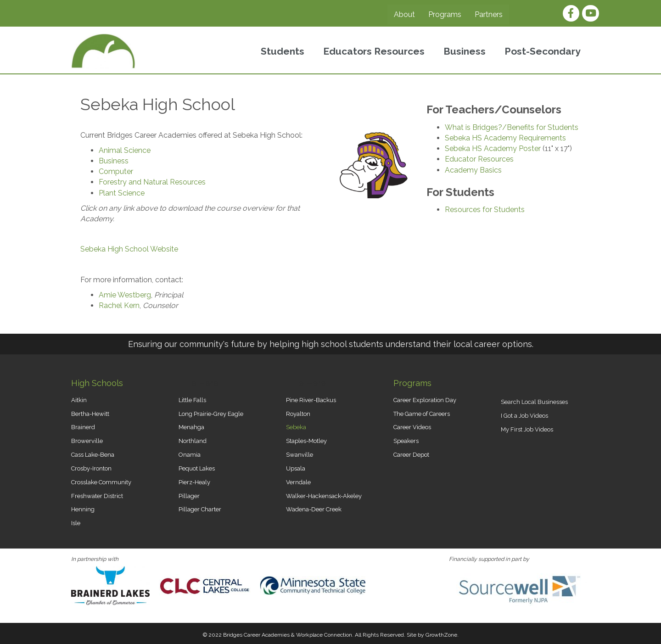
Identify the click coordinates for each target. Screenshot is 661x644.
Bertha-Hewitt (90, 414)
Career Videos (412, 427)
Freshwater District (97, 496)
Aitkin (79, 400)
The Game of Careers (422, 414)
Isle (76, 523)
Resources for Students (485, 210)
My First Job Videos (527, 429)
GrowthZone (441, 635)
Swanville (300, 455)
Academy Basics (473, 170)
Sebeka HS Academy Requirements (505, 138)
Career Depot (411, 455)
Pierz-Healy (194, 482)
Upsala (296, 468)
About (404, 14)
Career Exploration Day (425, 400)
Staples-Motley (306, 441)
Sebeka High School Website (129, 249)
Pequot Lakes (197, 468)
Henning (83, 509)
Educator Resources (479, 159)
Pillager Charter (200, 509)
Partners (489, 14)
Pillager (189, 496)
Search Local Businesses (534, 402)
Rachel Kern (119, 305)
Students (283, 51)
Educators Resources (374, 51)
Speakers (406, 441)
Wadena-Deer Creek (314, 509)
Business (465, 51)
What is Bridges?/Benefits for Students (512, 127)
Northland (193, 441)
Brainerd (83, 427)
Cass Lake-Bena (93, 455)
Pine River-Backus (311, 400)
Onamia (190, 455)
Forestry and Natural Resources (152, 182)
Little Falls (192, 400)
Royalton (298, 414)
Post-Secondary (543, 51)
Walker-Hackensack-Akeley (324, 496)
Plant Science (122, 193)
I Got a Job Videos (524, 416)
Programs (445, 14)
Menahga (191, 427)
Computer (116, 171)
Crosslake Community (101, 482)
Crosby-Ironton (91, 468)
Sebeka (296, 427)
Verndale (298, 482)
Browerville (87, 441)
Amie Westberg (125, 295)
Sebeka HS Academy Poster (493, 148)
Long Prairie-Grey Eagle (211, 414)
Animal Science (125, 150)
